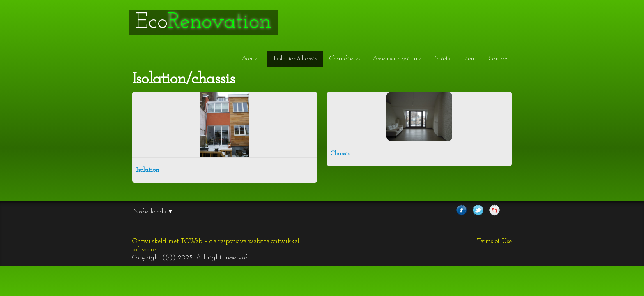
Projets (442, 59)
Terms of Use (494, 241)
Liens (469, 59)
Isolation (148, 170)
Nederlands (153, 212)
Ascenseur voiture (397, 59)
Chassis (340, 154)
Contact (499, 59)
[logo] (203, 23)
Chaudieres (345, 59)
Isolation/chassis (295, 59)
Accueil (251, 59)
